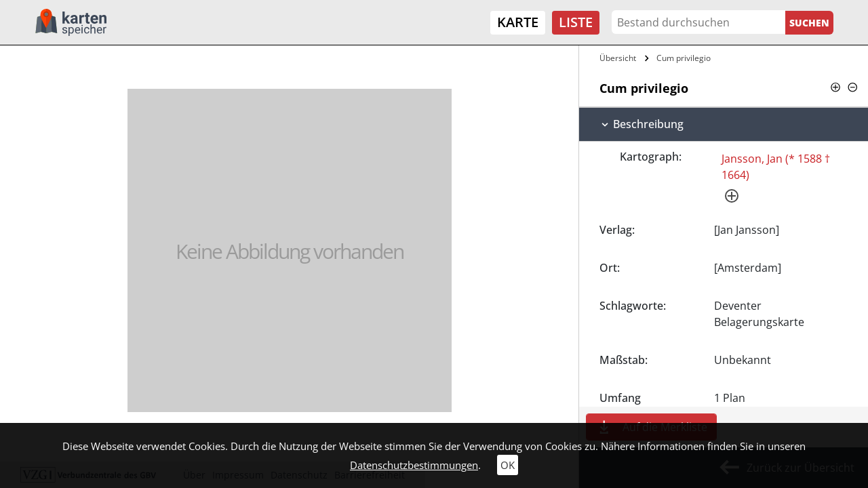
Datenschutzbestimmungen (414, 465)
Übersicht (618, 58)
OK (508, 465)
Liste (576, 22)
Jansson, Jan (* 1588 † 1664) (776, 167)
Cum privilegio (684, 58)
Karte (518, 22)
